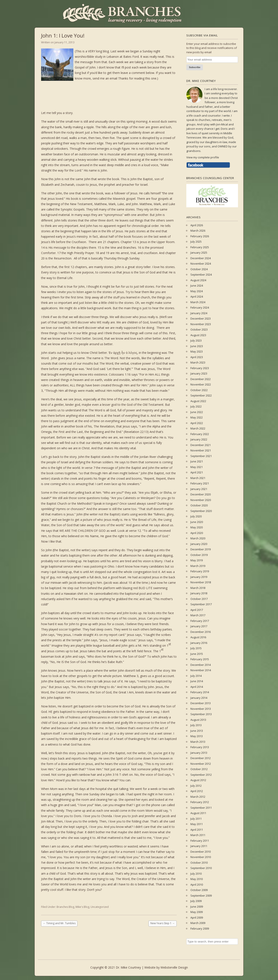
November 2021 (201, 450)
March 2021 (198, 478)
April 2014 (197, 687)
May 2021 (197, 467)
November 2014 (201, 670)
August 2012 (198, 780)
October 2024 (199, 269)
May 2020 (197, 527)
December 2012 (201, 758)
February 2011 (200, 841)
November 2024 (201, 264)
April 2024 (197, 296)
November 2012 (201, 764)
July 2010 (196, 874)
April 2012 (197, 791)
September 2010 (201, 868)
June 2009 (197, 907)
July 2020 (196, 516)
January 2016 (199, 643)
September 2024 (201, 275)
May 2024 (197, 291)
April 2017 (197, 610)
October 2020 (199, 505)
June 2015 (197, 654)
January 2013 (199, 753)
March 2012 (198, 797)
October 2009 (199, 890)
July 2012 (196, 786)
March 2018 (198, 588)
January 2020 (199, 544)
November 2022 (201, 384)
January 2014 (199, 698)
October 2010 (199, 863)
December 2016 (201, 632)
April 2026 (197, 225)
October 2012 (199, 769)
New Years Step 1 (163, 923)
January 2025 (199, 253)
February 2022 (200, 434)
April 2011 (197, 830)
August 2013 (198, 720)
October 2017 (199, 599)
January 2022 (199, 439)
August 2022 (198, 401)
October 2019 (199, 555)
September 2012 (201, 775)
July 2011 (196, 819)
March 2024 (198, 302)
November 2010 (201, 857)
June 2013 (197, 731)
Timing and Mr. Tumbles (59, 923)
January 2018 (199, 593)
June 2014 (197, 681)
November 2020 (201, 500)
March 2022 (198, 428)
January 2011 (199, 846)
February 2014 (200, 692)
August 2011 (198, 813)
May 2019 (197, 560)
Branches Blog (65, 907)
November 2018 (201, 582)
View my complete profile (203, 157)
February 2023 (200, 368)
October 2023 (199, 329)
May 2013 (197, 736)
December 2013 (201, 703)
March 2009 (198, 923)
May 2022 (197, 417)
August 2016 (198, 637)
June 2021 (197, 461)
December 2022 (201, 379)
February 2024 (200, 307)
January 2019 (199, 577)
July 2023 (196, 340)
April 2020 (197, 533)
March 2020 (198, 538)
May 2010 (197, 879)
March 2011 (198, 835)
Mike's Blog (82, 907)
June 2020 (197, 522)
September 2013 (201, 714)
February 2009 (200, 929)
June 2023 (197, 346)
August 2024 (198, 280)
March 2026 (198, 231)
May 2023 (197, 351)
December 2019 (201, 549)
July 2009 (196, 901)
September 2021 (201, 456)
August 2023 (198, 335)
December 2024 (201, 258)
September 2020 (201, 511)
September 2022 (201, 395)
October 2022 (199, 390)
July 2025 (196, 242)
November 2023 (201, 324)
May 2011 (197, 824)
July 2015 (196, 648)
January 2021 (199, 489)
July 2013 (196, 725)
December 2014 (201, 665)
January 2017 (199, 626)
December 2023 (201, 318)
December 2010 (201, 852)
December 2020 (201, 494)
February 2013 (200, 747)
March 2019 (198, 566)
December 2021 (201, 445)
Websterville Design (174, 967)
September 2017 (201, 604)
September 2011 (201, 808)
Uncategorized (100, 907)
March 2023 (198, 362)
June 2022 (197, 412)
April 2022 (197, 423)
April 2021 (197, 472)
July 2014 (196, 676)
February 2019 (200, 571)
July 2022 (196, 406)
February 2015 (200, 659)
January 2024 (199, 313)
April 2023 (197, 357)
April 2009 (197, 918)
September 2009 (201, 896)
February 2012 (200, 802)
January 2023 (199, 373)
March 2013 (198, 742)
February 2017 (200, 621)
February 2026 (200, 236)
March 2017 (198, 615)
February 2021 (200, 483)
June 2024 (197, 286)
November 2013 (201, 709)
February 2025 (200, 247)
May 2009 (197, 912)
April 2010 (197, 885)
